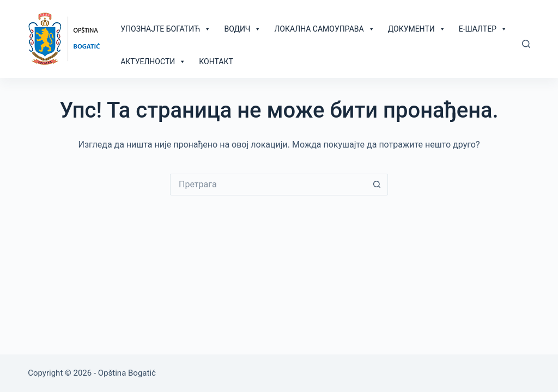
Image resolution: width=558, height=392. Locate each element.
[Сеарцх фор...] (268, 185)
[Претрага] (526, 44)
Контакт (216, 62)
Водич (242, 29)
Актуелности (153, 62)
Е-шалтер (483, 29)
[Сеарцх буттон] (377, 185)
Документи (417, 29)
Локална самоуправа (324, 29)
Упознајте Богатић (166, 29)
